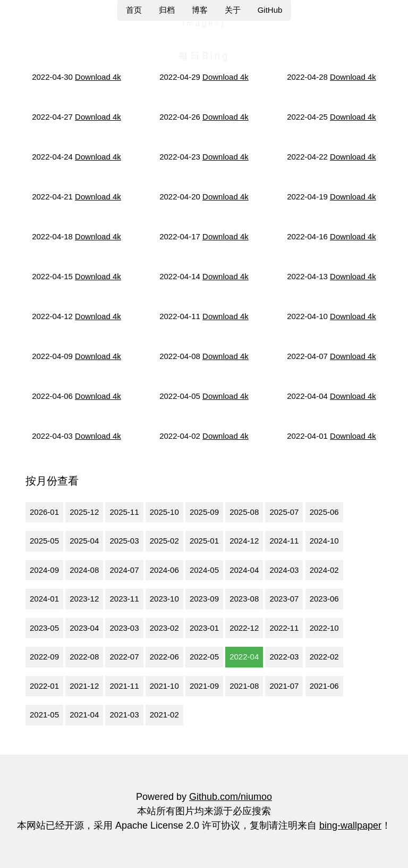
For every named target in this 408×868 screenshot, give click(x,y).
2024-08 (84, 570)
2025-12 (84, 512)
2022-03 (284, 657)
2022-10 (324, 628)
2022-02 (324, 657)
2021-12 (84, 686)
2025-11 (124, 512)
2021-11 (124, 686)
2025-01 (204, 541)
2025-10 (164, 512)
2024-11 (284, 541)
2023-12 (84, 599)
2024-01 (44, 599)
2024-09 (44, 570)
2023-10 (164, 599)
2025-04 (84, 541)
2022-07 (124, 657)
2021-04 (84, 715)
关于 (233, 10)
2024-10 (324, 541)
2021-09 (204, 686)
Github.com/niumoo (231, 797)
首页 (134, 10)
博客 (200, 10)
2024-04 (244, 570)
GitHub (270, 10)
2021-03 (124, 715)
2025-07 (284, 512)
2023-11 (124, 599)
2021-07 (284, 686)
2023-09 (204, 599)
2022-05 (204, 657)
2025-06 (324, 512)
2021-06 (324, 686)
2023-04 (84, 628)
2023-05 (44, 628)
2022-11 (284, 628)
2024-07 (124, 570)
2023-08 (244, 599)
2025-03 (124, 541)
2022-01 (44, 686)
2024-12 (244, 541)
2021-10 (164, 686)
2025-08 (244, 512)
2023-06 (324, 599)
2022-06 (164, 657)
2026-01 (44, 512)
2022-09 (44, 657)
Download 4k (98, 77)
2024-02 (324, 570)
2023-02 (164, 628)
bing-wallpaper (350, 825)
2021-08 (244, 686)
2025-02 (164, 541)
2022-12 (244, 628)
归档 (167, 10)
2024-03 (284, 570)
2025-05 (44, 541)
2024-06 (164, 570)
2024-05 (204, 570)
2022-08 (84, 657)
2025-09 (204, 512)
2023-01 (204, 628)
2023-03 (124, 628)
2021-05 (44, 715)
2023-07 (284, 599)
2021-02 (164, 715)
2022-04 (244, 657)
